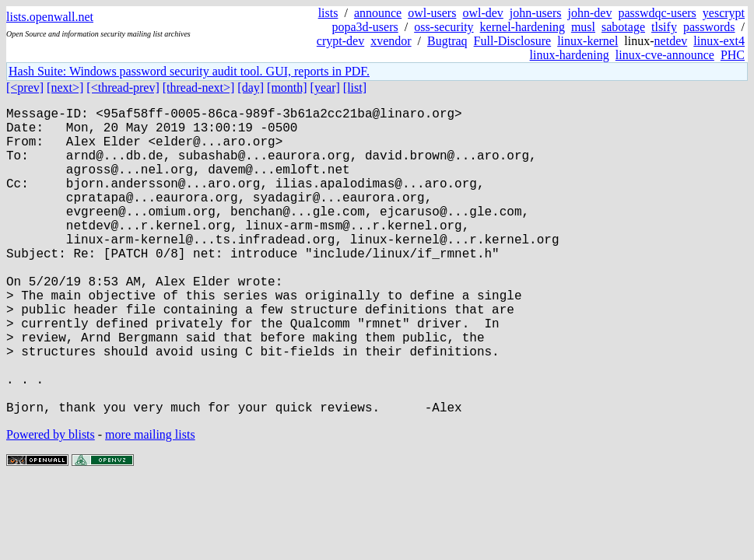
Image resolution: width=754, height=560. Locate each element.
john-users (536, 13)
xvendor (391, 41)
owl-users (432, 13)
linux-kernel (587, 41)
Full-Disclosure (513, 41)
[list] (355, 87)
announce (378, 13)
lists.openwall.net (50, 17)
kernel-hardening (523, 27)
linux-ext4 (719, 41)
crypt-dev (340, 41)
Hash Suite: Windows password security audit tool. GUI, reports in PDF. (189, 71)
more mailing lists (150, 503)
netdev (671, 41)
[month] (287, 87)
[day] (251, 87)
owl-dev (482, 13)
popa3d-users (365, 27)
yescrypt (724, 13)
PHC (733, 55)
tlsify (664, 27)
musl (583, 27)
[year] (325, 87)
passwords (709, 27)
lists (328, 13)
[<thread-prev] (123, 87)
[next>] (65, 87)
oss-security (444, 27)
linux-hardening (570, 55)
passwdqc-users (657, 13)
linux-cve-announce (665, 55)
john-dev (590, 13)
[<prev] (25, 87)
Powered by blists (51, 503)
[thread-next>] (199, 87)
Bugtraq (447, 41)
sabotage (623, 27)
